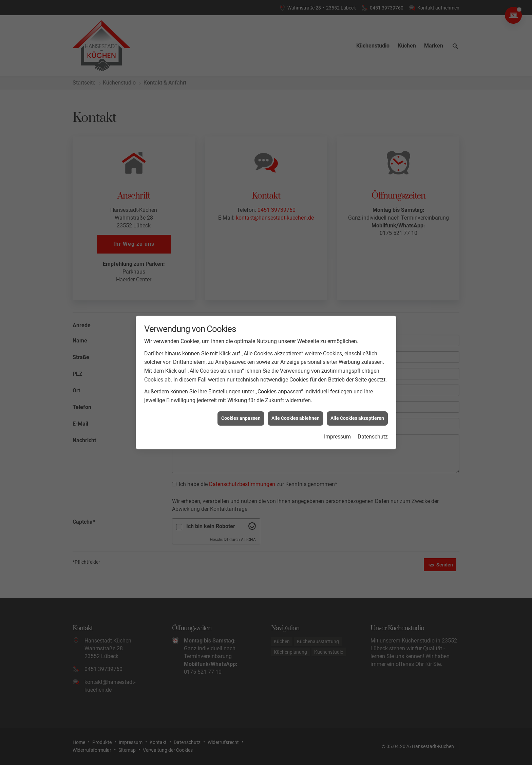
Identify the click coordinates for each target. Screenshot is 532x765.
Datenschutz (373, 422)
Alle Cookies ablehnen (296, 404)
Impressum (337, 422)
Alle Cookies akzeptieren (357, 404)
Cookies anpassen (241, 404)
